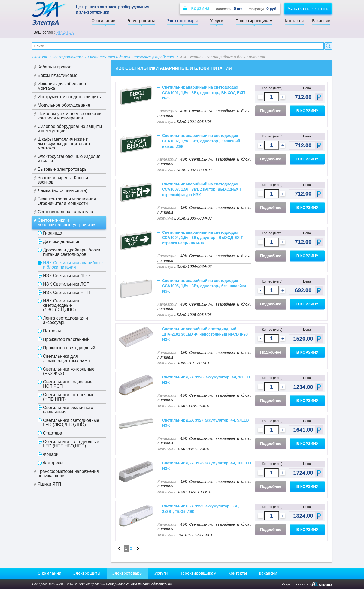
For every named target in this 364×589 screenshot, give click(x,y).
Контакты (294, 21)
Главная (40, 57)
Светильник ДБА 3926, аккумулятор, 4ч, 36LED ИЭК (206, 380)
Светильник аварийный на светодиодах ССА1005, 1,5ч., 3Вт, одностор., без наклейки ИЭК (204, 286)
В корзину (307, 111)
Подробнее (271, 111)
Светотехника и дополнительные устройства (131, 57)
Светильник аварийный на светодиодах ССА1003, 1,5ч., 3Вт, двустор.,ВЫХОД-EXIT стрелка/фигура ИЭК (202, 189)
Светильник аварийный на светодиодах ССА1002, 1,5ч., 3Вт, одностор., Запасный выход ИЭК (201, 141)
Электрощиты (141, 21)
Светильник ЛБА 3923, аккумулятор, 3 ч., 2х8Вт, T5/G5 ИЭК (201, 509)
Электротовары (182, 21)
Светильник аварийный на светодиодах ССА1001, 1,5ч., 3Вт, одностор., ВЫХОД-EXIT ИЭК (204, 93)
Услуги (217, 21)
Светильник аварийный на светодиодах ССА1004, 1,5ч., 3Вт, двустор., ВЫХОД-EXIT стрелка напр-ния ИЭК (203, 238)
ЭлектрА (50, 14)
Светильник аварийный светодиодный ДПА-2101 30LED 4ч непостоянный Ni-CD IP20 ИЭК (205, 334)
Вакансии (321, 21)
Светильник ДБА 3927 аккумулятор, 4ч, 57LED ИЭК (206, 423)
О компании (103, 21)
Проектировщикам (254, 21)
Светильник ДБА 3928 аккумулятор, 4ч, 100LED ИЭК (207, 466)
